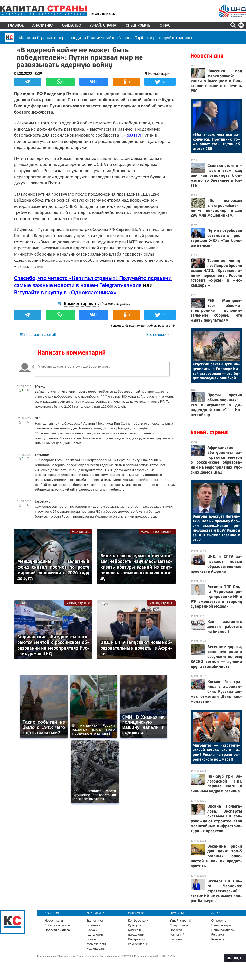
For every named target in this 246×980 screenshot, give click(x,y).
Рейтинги (176, 939)
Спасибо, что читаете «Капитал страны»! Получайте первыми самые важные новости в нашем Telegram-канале (93, 281)
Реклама (218, 935)
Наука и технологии (157, 531)
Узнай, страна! (103, 25)
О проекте (219, 921)
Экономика (81, 531)
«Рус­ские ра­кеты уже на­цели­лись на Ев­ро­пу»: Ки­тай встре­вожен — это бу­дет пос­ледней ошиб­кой (216, 371)
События (52, 913)
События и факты (57, 925)
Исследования (97, 949)
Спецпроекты (139, 25)
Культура (134, 925)
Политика (93, 925)
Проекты (177, 913)
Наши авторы (221, 925)
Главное (16, 25)
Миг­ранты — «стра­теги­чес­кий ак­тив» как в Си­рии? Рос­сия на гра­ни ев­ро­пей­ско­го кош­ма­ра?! (216, 752)
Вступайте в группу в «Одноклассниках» (65, 292)
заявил (134, 135)
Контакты (218, 939)
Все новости (157, 335)
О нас (165, 25)
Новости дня (207, 56)
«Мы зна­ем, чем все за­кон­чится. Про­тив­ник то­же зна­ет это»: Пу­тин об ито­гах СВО (216, 142)
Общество (71, 25)
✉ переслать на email (38, 335)
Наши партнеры (223, 930)
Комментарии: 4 (162, 73)
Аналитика (43, 25)
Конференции (138, 921)
